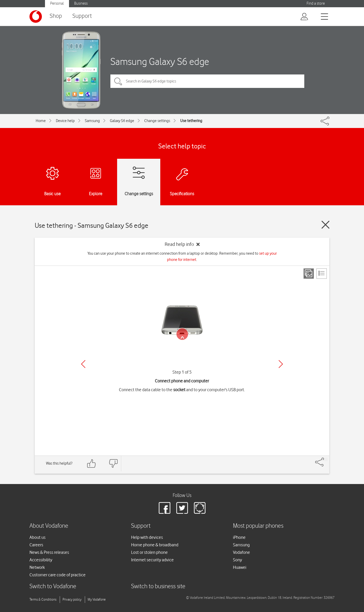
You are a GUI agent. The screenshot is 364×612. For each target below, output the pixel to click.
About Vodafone (49, 526)
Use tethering (191, 121)
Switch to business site (158, 587)
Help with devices (147, 537)
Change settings (157, 121)
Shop (56, 16)
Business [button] (81, 3)
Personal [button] (57, 3)
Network (37, 567)
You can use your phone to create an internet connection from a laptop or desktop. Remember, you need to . (182, 256)
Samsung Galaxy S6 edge (160, 61)
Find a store (316, 3)
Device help (65, 121)
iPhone (239, 537)
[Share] (326, 459)
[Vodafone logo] (36, 17)
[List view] (322, 274)
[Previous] (83, 364)
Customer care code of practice (58, 575)
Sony (237, 560)
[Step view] (309, 274)
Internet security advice (152, 560)
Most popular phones (258, 526)
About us (37, 537)
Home (41, 121)
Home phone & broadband (155, 545)
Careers (36, 545)
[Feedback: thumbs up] (92, 463)
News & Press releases (49, 552)
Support (82, 16)
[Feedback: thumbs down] (113, 463)
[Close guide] (325, 225)
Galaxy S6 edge (122, 121)
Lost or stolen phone (149, 552)
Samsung (92, 121)
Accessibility (41, 560)
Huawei (240, 567)
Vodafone (241, 552)
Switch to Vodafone (53, 587)
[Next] (281, 364)
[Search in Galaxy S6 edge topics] (207, 81)
